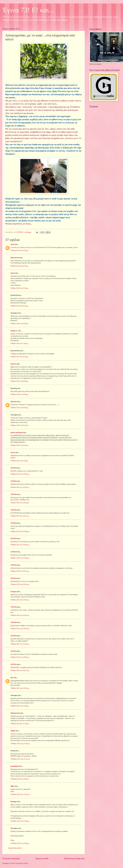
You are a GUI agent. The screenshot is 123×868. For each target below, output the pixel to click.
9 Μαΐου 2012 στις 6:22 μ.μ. (20, 306)
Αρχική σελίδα (42, 858)
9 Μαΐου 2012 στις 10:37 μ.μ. (20, 670)
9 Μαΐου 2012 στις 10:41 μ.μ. (20, 688)
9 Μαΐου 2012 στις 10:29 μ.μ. (20, 545)
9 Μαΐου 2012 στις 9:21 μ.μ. (20, 425)
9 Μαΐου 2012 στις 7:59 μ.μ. (20, 343)
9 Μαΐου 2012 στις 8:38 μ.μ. (20, 381)
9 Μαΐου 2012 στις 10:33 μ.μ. (20, 600)
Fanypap (14, 592)
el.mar (13, 452)
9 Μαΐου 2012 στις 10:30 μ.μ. (20, 558)
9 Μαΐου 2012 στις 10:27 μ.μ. (20, 516)
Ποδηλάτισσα (15, 713)
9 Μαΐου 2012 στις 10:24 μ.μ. (20, 474)
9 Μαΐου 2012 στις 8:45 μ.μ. (20, 408)
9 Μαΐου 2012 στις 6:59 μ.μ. (20, 324)
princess (13, 364)
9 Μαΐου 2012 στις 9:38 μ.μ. (20, 461)
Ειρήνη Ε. (14, 331)
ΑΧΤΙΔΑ (14, 468)
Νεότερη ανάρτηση (11, 858)
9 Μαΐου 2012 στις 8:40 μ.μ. (20, 394)
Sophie (13, 731)
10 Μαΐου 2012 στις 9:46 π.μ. (20, 779)
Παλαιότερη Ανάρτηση (74, 858)
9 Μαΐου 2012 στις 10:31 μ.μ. (20, 571)
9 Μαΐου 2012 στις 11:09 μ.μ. (20, 706)
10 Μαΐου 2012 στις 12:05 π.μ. (20, 744)
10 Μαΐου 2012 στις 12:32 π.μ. (20, 759)
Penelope (14, 802)
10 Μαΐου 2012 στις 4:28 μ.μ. (20, 843)
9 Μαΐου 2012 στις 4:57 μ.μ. (20, 266)
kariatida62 (15, 766)
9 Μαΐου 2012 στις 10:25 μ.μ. (20, 487)
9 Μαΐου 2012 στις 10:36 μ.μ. (20, 657)
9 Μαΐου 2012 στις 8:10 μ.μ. (20, 357)
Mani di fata (15, 258)
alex (12, 678)
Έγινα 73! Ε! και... (28, 10)
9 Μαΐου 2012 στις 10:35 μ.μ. (20, 644)
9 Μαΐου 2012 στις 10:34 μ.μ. (20, 629)
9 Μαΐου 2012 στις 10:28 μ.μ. (20, 531)
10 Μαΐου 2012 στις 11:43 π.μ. (20, 794)
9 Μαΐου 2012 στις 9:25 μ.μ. (20, 445)
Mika (12, 786)
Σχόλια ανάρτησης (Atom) (19, 863)
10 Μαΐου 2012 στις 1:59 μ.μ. (20, 821)
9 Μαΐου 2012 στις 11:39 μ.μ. (20, 724)
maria (13, 273)
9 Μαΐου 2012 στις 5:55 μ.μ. (20, 288)
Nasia (12, 244)
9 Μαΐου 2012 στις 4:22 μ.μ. (20, 250)
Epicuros (14, 402)
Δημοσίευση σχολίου (15, 848)
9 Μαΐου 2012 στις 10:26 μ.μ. (20, 503)
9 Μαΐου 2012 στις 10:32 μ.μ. (20, 584)
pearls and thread (17, 433)
